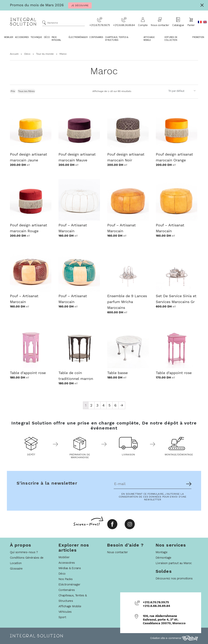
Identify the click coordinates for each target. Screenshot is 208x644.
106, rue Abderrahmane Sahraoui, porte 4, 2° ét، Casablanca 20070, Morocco (164, 620)
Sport (62, 617)
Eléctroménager (69, 584)
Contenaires (96, 37)
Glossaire (16, 569)
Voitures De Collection (171, 39)
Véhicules (65, 612)
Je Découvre (80, 5)
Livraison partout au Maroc (174, 563)
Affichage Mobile (149, 39)
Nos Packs (66, 579)
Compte (143, 22)
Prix (13, 91)
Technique (36, 37)
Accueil (14, 54)
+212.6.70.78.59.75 (100, 22)
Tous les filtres (26, 91)
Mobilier (9, 37)
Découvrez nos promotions (174, 578)
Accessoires (22, 37)
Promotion (198, 37)
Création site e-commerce (174, 638)
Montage (161, 552)
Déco (47, 37)
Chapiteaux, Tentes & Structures (117, 39)
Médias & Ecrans (70, 568)
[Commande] (182, 91)
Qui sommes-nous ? (24, 552)
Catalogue (178, 22)
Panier (191, 22)
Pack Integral (56, 39)
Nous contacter (160, 22)
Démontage (163, 558)
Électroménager (78, 37)
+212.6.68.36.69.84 (124, 22)
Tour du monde (45, 54)
